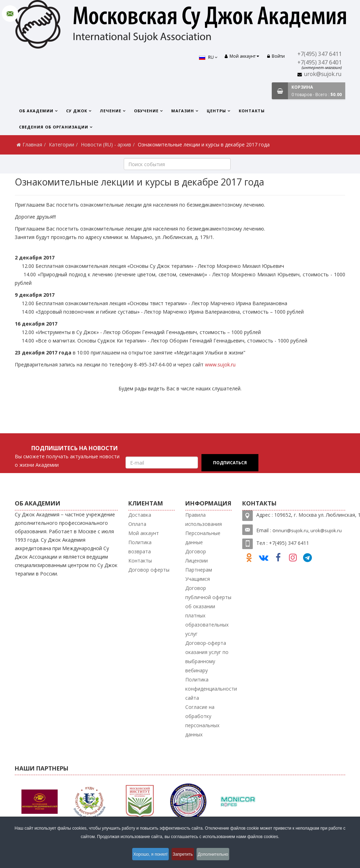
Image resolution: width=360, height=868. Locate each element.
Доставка (140, 515)
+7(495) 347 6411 (320, 54)
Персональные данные (203, 538)
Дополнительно (219, 855)
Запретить (184, 855)
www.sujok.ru (220, 364)
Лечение (111, 111)
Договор (196, 551)
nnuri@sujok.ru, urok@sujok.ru (309, 530)
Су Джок (77, 111)
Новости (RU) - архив (106, 144)
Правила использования (204, 519)
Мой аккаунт (144, 533)
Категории (62, 144)
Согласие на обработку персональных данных (202, 721)
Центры (216, 111)
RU (204, 57)
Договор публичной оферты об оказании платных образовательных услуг (208, 611)
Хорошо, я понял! (146, 855)
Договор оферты (149, 570)
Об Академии (36, 111)
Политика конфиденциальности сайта (211, 689)
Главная (32, 144)
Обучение (146, 111)
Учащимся (198, 579)
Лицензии (197, 561)
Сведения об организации (54, 127)
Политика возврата (140, 547)
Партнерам (199, 570)
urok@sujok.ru (323, 74)
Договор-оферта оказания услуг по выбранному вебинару (207, 657)
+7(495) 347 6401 (320, 62)
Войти (276, 56)
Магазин (183, 111)
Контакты (252, 111)
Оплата (137, 524)
